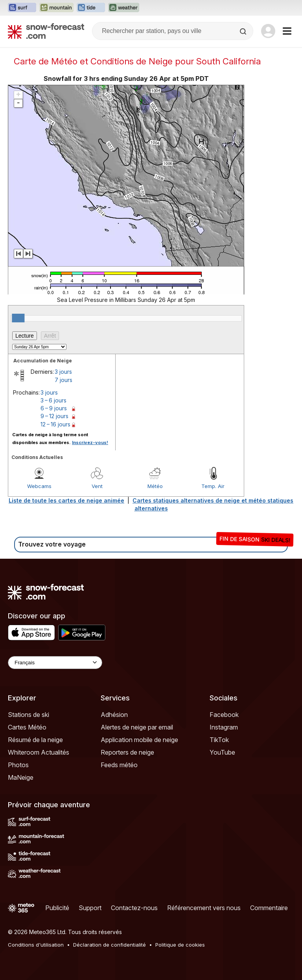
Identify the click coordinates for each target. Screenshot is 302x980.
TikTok (219, 740)
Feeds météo (119, 765)
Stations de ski (29, 715)
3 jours (63, 372)
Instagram (224, 727)
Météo (155, 486)
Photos (18, 765)
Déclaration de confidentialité (110, 945)
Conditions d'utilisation (36, 945)
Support (90, 908)
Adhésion (114, 715)
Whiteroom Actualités (39, 752)
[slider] (18, 318)
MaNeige (21, 777)
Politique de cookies (180, 945)
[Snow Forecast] (46, 31)
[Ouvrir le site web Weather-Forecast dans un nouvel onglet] (124, 8)
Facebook (224, 715)
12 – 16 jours (55, 424)
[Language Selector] (55, 663)
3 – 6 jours (53, 400)
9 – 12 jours (54, 416)
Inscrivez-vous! (90, 442)
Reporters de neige (127, 752)
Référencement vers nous (204, 908)
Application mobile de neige (139, 740)
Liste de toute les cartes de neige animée (66, 500)
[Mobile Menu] (287, 31)
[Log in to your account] (268, 31)
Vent (97, 486)
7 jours (64, 380)
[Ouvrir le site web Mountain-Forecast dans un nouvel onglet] (56, 8)
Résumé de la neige (35, 740)
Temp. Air (213, 486)
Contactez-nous (134, 908)
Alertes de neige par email (137, 727)
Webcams (39, 486)
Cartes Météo (27, 727)
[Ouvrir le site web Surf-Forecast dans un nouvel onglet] (22, 8)
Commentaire (269, 908)
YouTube (222, 752)
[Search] (244, 31)
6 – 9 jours (54, 408)
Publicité (57, 908)
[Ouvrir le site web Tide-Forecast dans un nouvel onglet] (91, 8)
